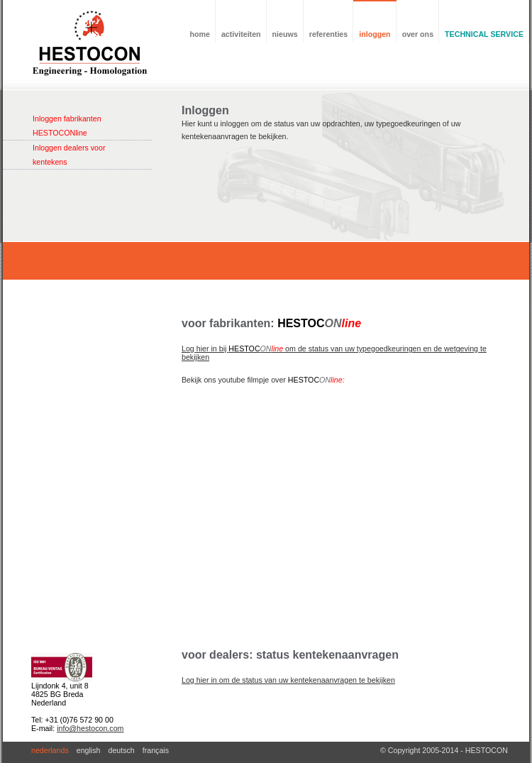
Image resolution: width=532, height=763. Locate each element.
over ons (418, 34)
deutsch (121, 750)
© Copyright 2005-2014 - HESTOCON (444, 750)
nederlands (50, 750)
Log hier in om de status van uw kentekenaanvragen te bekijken (288, 680)
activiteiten (241, 34)
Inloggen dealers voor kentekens (69, 155)
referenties (329, 34)
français (156, 750)
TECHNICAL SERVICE (484, 34)
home (200, 34)
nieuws (285, 34)
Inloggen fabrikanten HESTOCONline (67, 126)
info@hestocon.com (90, 728)
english (89, 750)
